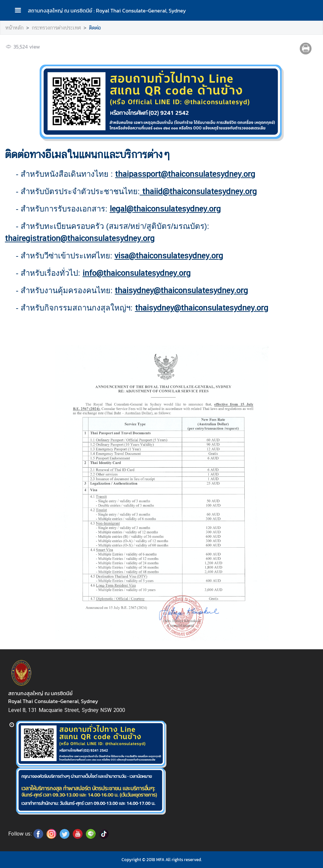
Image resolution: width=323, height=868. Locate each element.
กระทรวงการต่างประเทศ (56, 28)
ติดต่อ (95, 28)
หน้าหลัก (14, 28)
